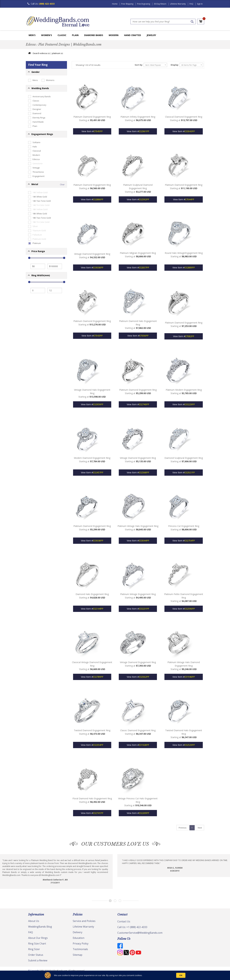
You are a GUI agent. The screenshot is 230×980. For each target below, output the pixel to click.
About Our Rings (38, 938)
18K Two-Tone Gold (40, 218)
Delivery (78, 932)
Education (79, 938)
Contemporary (37, 105)
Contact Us (124, 921)
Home (115, 4)
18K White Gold (38, 214)
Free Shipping (127, 4)
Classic (62, 35)
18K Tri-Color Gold (39, 222)
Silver (33, 226)
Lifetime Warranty (178, 4)
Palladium (35, 235)
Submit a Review (38, 960)
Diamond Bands (94, 35)
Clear (62, 185)
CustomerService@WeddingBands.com (140, 933)
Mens (33, 80)
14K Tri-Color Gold (39, 205)
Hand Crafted (133, 35)
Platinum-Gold (37, 239)
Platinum (34, 243)
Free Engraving (144, 4)
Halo (33, 147)
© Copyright (34, 971)
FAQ (191, 4)
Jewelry (151, 35)
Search (36, 53)
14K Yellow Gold (38, 193)
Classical (34, 151)
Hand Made (36, 122)
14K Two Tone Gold (39, 201)
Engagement (36, 176)
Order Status (36, 955)
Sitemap (78, 955)
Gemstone (35, 164)
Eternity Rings (37, 118)
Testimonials (80, 949)
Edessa (34, 159)
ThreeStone (36, 172)
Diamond (35, 114)
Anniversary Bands (39, 97)
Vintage (34, 168)
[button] (46, 72)
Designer (35, 109)
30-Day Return (160, 4)
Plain (75, 35)
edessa (44, 53)
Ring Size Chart (37, 944)
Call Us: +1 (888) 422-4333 (132, 927)
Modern (114, 35)
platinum (56, 53)
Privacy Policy (81, 944)
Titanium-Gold (37, 231)
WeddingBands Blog (40, 927)
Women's (47, 35)
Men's (32, 35)
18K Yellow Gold (38, 209)
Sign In (200, 4)
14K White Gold (38, 197)
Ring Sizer (34, 949)
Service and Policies (84, 921)
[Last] (183, 828)
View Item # (92, 131)
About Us (34, 921)
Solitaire (34, 142)
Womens (48, 80)
